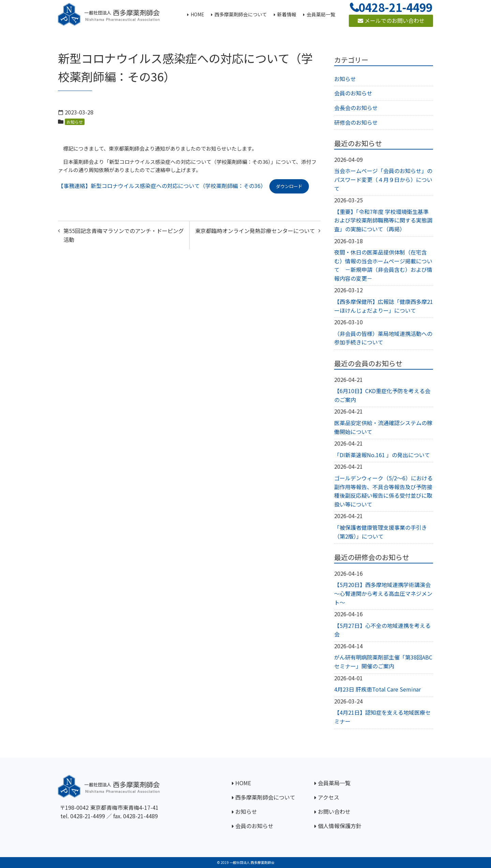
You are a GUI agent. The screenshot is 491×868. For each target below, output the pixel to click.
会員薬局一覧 (334, 783)
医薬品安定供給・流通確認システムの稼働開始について (383, 427)
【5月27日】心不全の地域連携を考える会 (382, 630)
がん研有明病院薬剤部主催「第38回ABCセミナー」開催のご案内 (383, 662)
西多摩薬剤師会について (265, 797)
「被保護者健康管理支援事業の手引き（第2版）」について (381, 532)
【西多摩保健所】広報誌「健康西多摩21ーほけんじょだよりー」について (384, 306)
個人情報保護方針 (340, 826)
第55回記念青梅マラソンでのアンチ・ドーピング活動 (124, 235)
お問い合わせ (334, 811)
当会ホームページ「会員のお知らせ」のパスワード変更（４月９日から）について (383, 179)
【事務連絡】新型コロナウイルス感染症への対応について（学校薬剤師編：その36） (162, 186)
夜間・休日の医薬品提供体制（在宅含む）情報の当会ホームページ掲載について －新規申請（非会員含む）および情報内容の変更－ (383, 265)
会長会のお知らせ (356, 108)
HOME (243, 783)
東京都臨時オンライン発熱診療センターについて (255, 231)
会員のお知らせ (353, 93)
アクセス (329, 797)
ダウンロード (289, 186)
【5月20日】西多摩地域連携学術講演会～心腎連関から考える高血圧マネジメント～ (383, 593)
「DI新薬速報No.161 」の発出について (382, 455)
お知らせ (75, 122)
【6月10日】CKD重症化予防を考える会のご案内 (382, 395)
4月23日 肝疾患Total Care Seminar (377, 689)
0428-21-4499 (88, 816)
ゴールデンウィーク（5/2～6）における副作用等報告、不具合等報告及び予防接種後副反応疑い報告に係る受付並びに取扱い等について (383, 491)
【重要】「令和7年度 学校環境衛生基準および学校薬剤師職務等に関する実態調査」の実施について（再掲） (383, 220)
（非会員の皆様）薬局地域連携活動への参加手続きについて (383, 338)
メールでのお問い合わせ (391, 20)
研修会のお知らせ (356, 122)
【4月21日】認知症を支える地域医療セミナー (382, 717)
